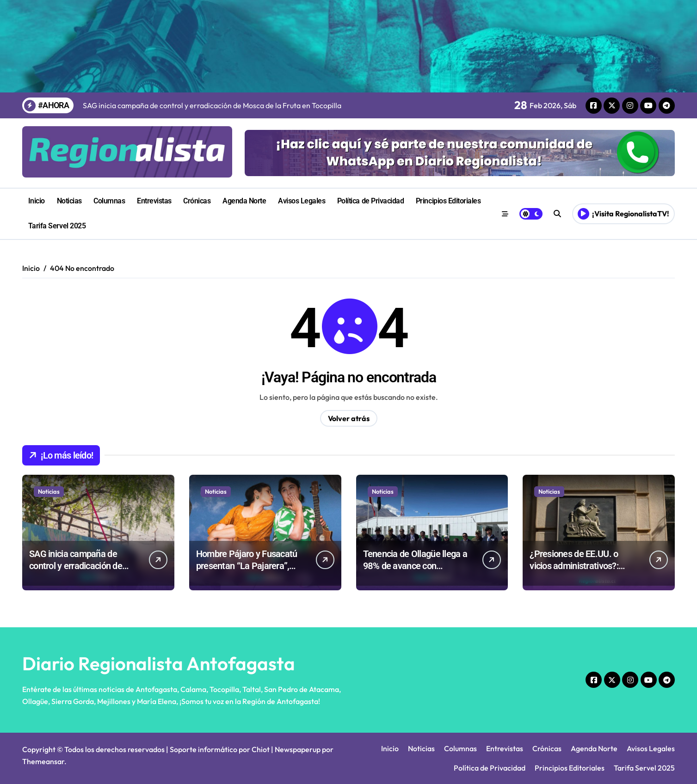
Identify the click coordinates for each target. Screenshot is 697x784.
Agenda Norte (244, 201)
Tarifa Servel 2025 (57, 226)
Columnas (109, 201)
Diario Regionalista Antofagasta (159, 663)
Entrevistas (154, 201)
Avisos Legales (302, 201)
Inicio (37, 201)
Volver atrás (349, 418)
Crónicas (197, 201)
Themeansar (43, 761)
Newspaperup (298, 749)
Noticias (69, 201)
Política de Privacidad (370, 201)
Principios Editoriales (448, 201)
